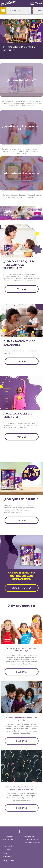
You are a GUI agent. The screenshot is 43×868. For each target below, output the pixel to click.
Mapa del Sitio (10, 861)
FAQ (5, 853)
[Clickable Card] (21, 86)
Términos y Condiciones (9, 838)
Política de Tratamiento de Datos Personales (32, 839)
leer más (21, 672)
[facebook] (20, 832)
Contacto (8, 857)
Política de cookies (8, 847)
